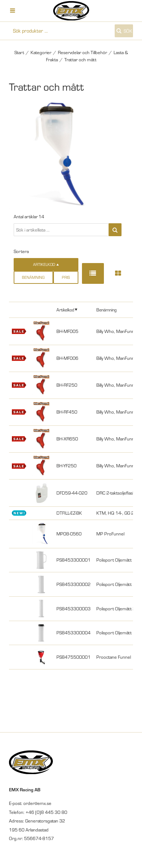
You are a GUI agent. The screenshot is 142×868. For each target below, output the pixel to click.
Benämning (33, 277)
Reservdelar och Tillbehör (83, 52)
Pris (66, 277)
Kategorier (41, 52)
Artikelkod (65, 310)
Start (19, 52)
